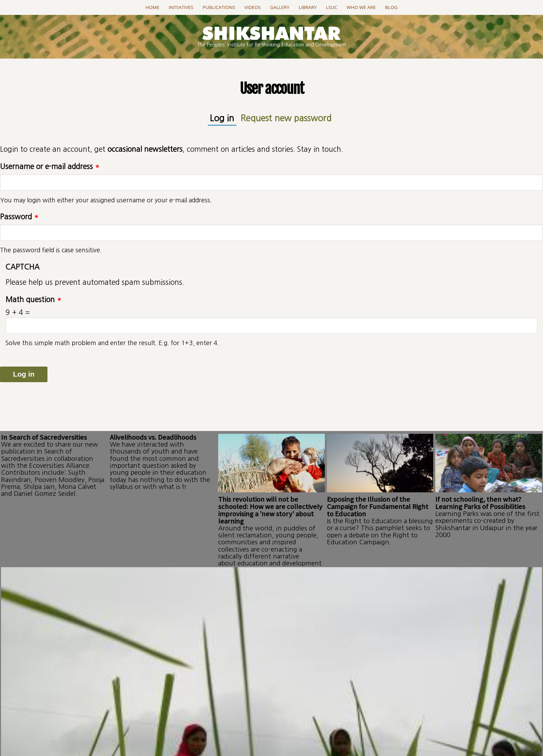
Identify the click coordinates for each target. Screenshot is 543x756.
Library (308, 7)
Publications (219, 7)
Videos (253, 7)
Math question (33, 297)
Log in (234, 117)
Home (152, 7)
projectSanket (302, 731)
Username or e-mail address (50, 164)
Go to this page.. (272, 672)
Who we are (361, 7)
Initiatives (181, 7)
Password (19, 214)
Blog (391, 7)
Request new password (283, 117)
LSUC (332, 7)
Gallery (280, 7)
